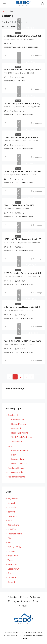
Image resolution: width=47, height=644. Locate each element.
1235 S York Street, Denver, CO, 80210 (23, 341)
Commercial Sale (15, 472)
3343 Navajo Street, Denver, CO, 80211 (23, 36)
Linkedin (35, 597)
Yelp (36, 601)
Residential (13, 415)
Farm (14, 455)
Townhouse (16, 442)
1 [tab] (25, 395)
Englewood (13, 499)
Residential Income (16, 477)
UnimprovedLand (19, 464)
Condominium (17, 420)
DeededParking (19, 424)
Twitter (24, 597)
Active (18, 33)
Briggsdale (13, 556)
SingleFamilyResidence (22, 437)
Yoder (10, 560)
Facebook (13, 597)
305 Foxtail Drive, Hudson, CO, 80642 (22, 307)
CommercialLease (19, 450)
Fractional (16, 428)
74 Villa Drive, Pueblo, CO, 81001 (20, 205)
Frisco (10, 538)
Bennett (11, 512)
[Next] (32, 377)
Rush (10, 573)
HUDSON (12, 529)
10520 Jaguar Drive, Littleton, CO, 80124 (24, 171)
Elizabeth (12, 503)
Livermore (12, 516)
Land (10, 446)
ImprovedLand (18, 459)
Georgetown (13, 569)
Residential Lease (16, 468)
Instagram (14, 601)
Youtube (24, 606)
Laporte (11, 551)
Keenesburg (13, 525)
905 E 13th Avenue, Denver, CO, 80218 (23, 70)
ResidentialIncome (20, 433)
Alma (10, 542)
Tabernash (12, 564)
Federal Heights (15, 534)
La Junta (12, 578)
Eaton (10, 521)
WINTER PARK (14, 547)
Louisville (12, 507)
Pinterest (26, 601)
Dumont (11, 582)
